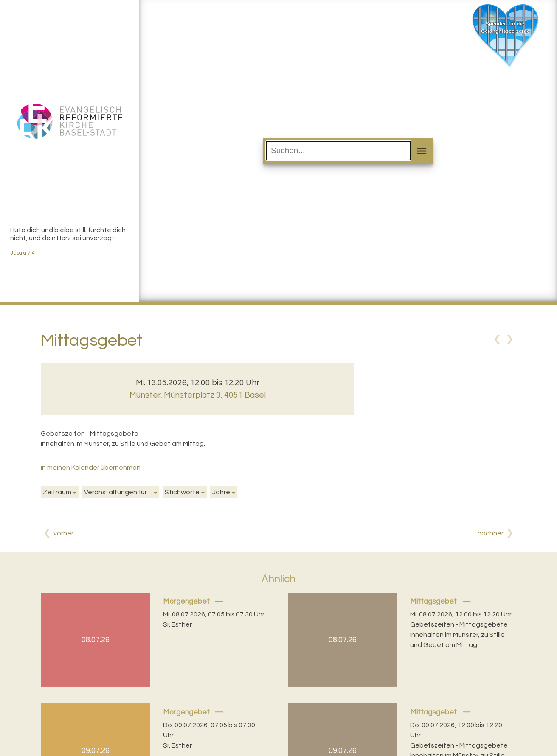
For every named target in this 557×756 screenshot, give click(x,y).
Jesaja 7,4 (23, 253)
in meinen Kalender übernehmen (91, 468)
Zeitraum (57, 492)
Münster (198, 395)
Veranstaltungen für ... (118, 492)
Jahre (221, 492)
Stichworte (182, 492)
